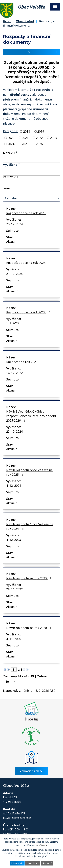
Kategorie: (10, 131)
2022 (39, 138)
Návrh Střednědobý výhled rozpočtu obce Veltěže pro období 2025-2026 (31, 416)
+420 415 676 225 (14, 813)
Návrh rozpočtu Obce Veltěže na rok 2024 (30, 526)
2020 (11, 138)
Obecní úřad (25, 21)
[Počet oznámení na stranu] (10, 682)
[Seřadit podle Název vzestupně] (17, 151)
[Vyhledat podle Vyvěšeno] (32, 172)
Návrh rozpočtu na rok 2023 (30, 578)
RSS (43, 52)
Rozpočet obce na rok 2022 (29, 312)
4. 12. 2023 (14, 540)
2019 (41, 131)
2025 (25, 144)
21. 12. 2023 (14, 274)
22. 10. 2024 (14, 431)
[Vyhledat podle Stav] (32, 198)
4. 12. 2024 (14, 486)
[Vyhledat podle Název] (32, 159)
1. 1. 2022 (13, 323)
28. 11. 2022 (14, 589)
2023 (53, 138)
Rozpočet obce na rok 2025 (29, 213)
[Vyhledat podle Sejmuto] (32, 185)
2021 (25, 138)
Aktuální (12, 242)
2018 (27, 131)
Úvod (7, 21)
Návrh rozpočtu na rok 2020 (30, 628)
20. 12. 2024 (14, 224)
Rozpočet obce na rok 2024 (29, 263)
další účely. (42, 845)
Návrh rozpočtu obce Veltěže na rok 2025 (29, 472)
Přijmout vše (17, 863)
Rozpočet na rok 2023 (25, 362)
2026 (39, 144)
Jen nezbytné (33, 863)
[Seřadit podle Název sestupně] (17, 153)
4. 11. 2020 (14, 639)
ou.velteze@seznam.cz (17, 818)
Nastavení (47, 863)
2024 (11, 144)
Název (9, 153)
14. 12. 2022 (14, 373)
